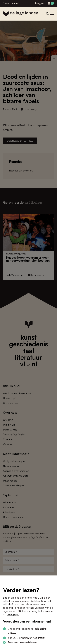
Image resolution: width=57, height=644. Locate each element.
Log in (7, 598)
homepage (13, 614)
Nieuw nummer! (11, 3)
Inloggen (40, 3)
